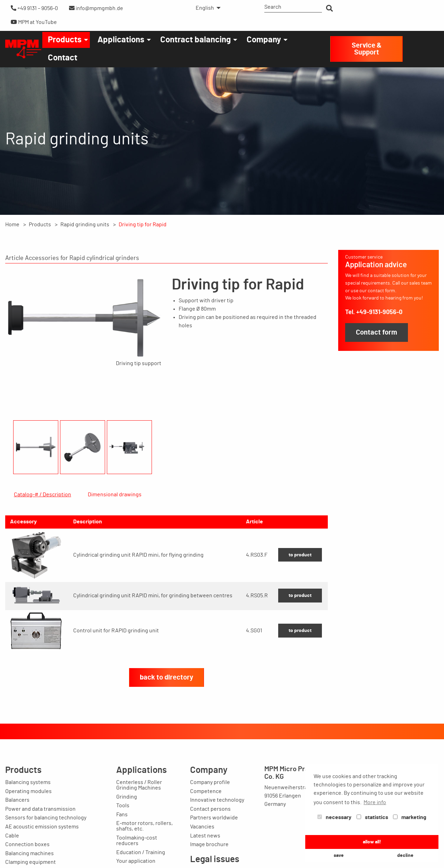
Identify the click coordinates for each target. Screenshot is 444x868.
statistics (372, 817)
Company (264, 40)
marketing (410, 817)
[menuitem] (206, 8)
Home (12, 225)
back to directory (166, 711)
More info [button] (375, 802)
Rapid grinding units (85, 225)
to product (300, 588)
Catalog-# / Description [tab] (42, 495)
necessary (334, 817)
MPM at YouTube (34, 22)
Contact (63, 58)
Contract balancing (195, 40)
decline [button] (405, 855)
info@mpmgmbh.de (96, 8)
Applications (121, 40)
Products (65, 40)
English (205, 8)
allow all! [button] (372, 842)
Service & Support (367, 49)
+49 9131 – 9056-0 (34, 8)
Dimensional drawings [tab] (115, 495)
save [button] (339, 855)
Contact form (377, 332)
